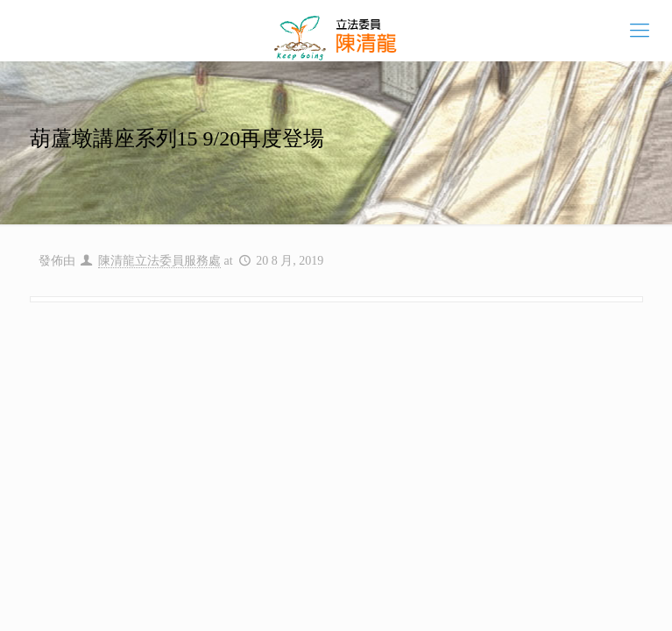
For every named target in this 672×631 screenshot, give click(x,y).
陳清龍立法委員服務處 (159, 261)
